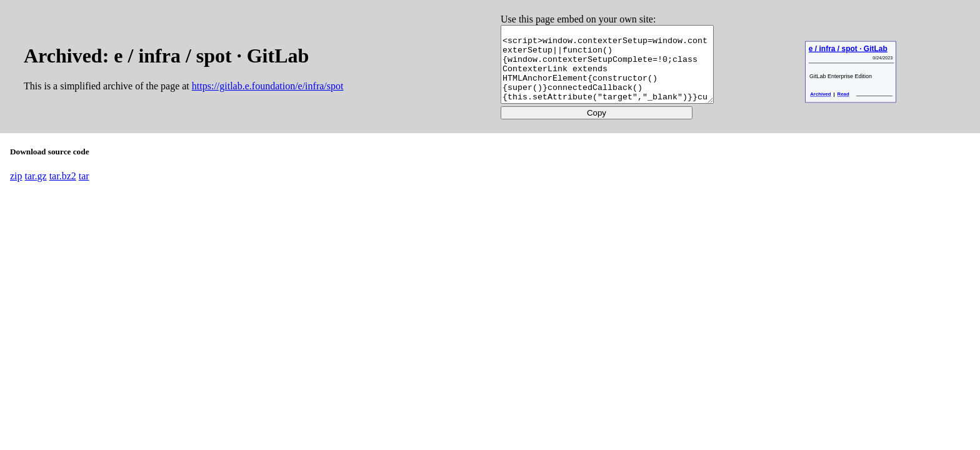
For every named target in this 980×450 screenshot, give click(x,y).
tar (84, 191)
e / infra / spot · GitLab (851, 63)
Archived (823, 109)
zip (16, 191)
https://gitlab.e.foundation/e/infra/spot (268, 93)
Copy (595, 128)
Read (846, 109)
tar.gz (36, 191)
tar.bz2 (63, 191)
